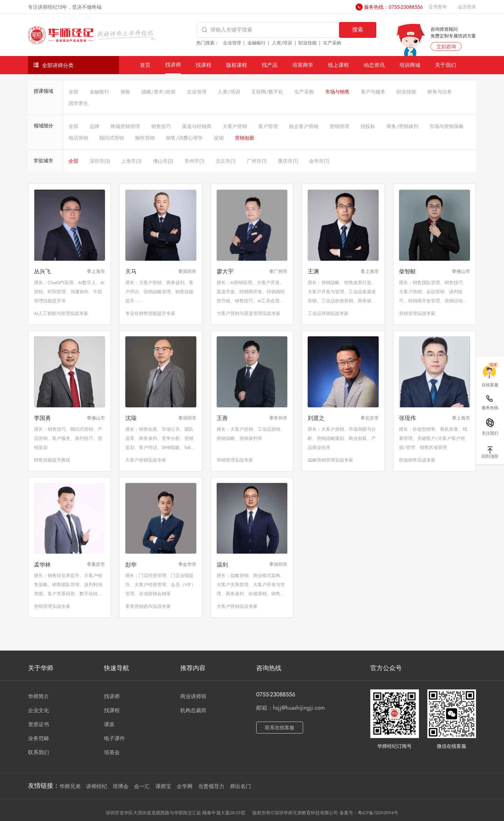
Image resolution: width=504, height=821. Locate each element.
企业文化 (38, 710)
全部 (73, 92)
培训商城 (410, 65)
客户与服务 (373, 92)
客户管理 (268, 126)
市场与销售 (337, 92)
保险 (125, 92)
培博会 (121, 786)
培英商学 (303, 65)
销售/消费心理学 (184, 138)
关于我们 (446, 65)
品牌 (94, 126)
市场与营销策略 (447, 126)
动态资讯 (374, 65)
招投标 (368, 126)
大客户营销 (235, 126)
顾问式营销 (112, 138)
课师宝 (163, 786)
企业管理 (232, 43)
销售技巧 (161, 126)
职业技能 (308, 43)
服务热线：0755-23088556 (393, 7)
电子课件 (114, 738)
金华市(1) (319, 161)
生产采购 (332, 43)
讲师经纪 (97, 786)
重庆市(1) (288, 161)
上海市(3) (131, 161)
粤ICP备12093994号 (378, 813)
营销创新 (245, 138)
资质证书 (38, 724)
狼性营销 (145, 138)
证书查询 (437, 7)
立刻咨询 (446, 47)
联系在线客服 (280, 728)
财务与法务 (440, 92)
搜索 (358, 30)
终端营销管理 (125, 126)
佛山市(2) (163, 161)
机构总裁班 (193, 710)
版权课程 (237, 65)
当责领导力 (211, 786)
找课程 (204, 65)
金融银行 (257, 43)
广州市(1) (257, 161)
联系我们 (38, 752)
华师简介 (38, 696)
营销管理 (339, 126)
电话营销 (78, 138)
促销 (219, 138)
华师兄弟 (70, 786)
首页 (145, 65)
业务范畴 (38, 738)
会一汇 (142, 786)
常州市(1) (194, 161)
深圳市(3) (100, 161)
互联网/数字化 (267, 92)
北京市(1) (226, 161)
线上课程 (338, 65)
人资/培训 (282, 43)
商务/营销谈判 (402, 126)
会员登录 (467, 7)
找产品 (270, 65)
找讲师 (173, 65)
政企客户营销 (304, 126)
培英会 (112, 752)
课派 (109, 724)
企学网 (185, 786)
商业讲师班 (193, 696)
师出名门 (240, 786)
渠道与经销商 (197, 126)
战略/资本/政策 (159, 92)
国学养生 (78, 103)
